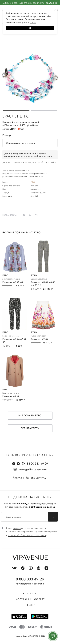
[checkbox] (30, 532)
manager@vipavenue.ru (33, 469)
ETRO (33, 182)
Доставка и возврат (30, 599)
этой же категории (43, 156)
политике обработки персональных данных (27, 535)
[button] (16, 111)
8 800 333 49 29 (37, 464)
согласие (17, 528)
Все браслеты (30, 428)
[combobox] (30, 143)
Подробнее (52, 3)
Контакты (30, 593)
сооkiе (33, 22)
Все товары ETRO (30, 415)
